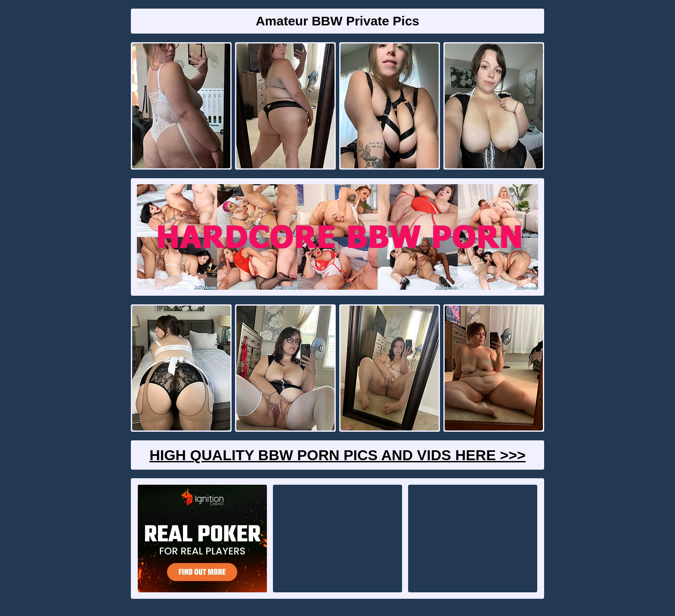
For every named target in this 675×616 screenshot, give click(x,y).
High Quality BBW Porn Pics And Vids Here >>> (337, 455)
